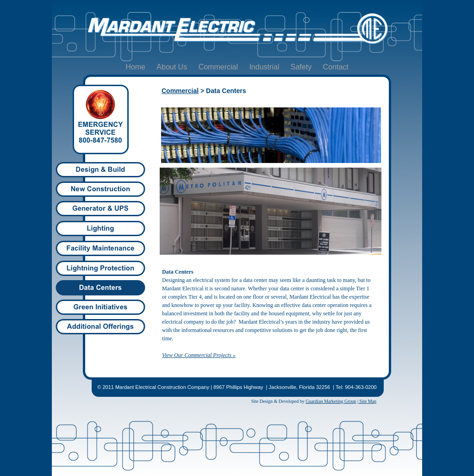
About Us (173, 67)
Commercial (219, 67)
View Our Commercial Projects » (199, 355)
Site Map (367, 401)
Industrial (265, 67)
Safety (302, 67)
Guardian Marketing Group (331, 401)
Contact (336, 67)
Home (136, 67)
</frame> (237, 229)
